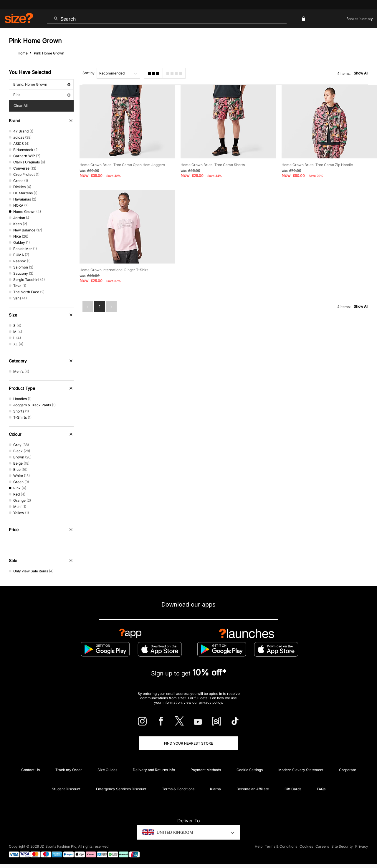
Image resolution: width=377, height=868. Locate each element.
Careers (322, 846)
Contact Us (30, 770)
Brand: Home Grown (42, 84)
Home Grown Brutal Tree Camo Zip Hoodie (317, 165)
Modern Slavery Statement (301, 770)
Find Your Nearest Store (188, 743)
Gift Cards (293, 789)
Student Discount (66, 789)
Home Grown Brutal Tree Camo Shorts (213, 165)
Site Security (342, 846)
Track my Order (69, 770)
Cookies (306, 846)
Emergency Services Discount (121, 789)
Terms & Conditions (178, 789)
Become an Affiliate (253, 789)
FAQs (321, 789)
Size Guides (107, 770)
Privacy (362, 846)
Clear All (21, 106)
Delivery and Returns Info (154, 770)
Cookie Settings (250, 770)
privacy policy (210, 702)
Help (259, 846)
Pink (42, 95)
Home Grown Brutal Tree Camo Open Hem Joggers (122, 165)
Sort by (89, 73)
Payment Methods (206, 770)
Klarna (215, 789)
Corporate (348, 770)
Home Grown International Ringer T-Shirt (114, 270)
